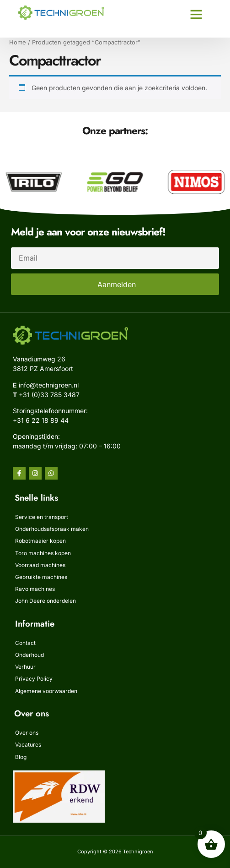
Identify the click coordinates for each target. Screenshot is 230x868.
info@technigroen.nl (49, 385)
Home (18, 42)
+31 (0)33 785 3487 (49, 395)
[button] (196, 14)
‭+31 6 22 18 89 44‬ (41, 420)
